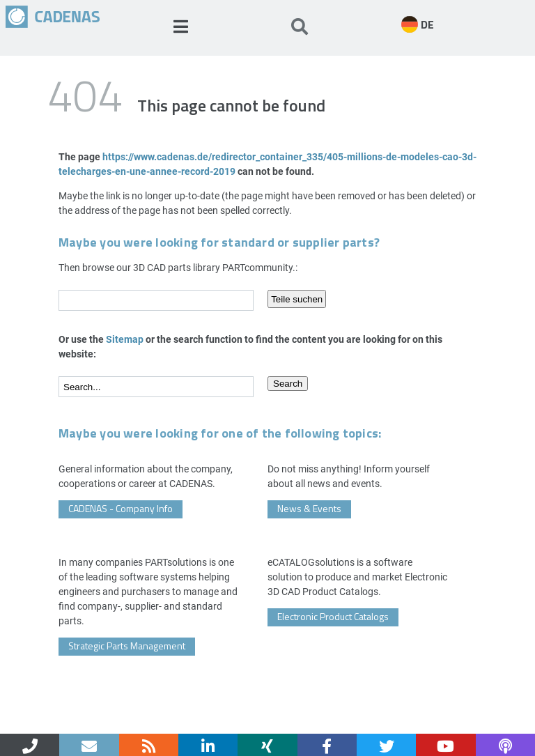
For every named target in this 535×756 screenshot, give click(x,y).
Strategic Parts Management (127, 646)
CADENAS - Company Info (121, 508)
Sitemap (125, 339)
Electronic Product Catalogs (333, 616)
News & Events (309, 508)
